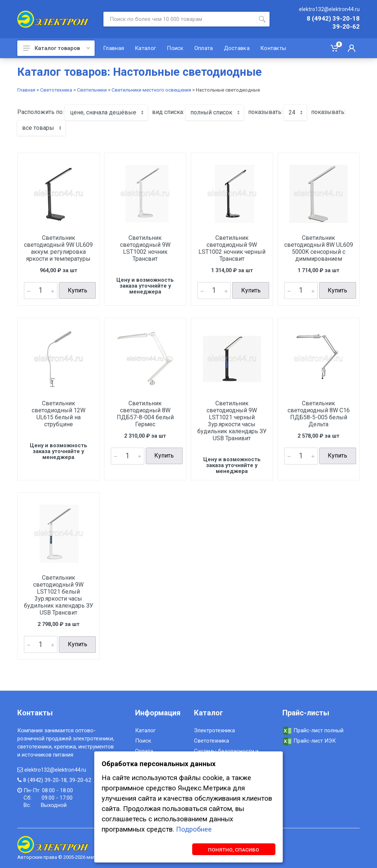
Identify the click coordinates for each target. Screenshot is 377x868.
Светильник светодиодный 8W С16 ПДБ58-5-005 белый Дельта (319, 413)
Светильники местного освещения (151, 90)
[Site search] (179, 19)
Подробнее (194, 829)
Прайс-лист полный (313, 730)
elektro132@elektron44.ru (329, 9)
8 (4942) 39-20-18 (333, 19)
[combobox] (106, 113)
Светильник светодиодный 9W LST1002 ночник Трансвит (145, 248)
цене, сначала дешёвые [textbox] (103, 112)
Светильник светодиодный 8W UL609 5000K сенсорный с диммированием (319, 248)
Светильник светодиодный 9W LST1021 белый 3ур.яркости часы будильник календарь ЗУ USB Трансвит (59, 595)
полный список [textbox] (211, 112)
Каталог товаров (57, 48)
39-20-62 (346, 27)
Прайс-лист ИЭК (309, 740)
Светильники (92, 90)
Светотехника (56, 90)
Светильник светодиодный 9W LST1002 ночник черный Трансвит (232, 248)
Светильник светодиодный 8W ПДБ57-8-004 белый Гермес (145, 413)
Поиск (143, 740)
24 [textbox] (292, 112)
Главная (26, 90)
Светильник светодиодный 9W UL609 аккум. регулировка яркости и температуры (58, 248)
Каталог (145, 730)
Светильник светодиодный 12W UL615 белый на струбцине (59, 413)
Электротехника (214, 730)
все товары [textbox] (38, 128)
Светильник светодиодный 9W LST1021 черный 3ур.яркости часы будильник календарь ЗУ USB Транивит (232, 420)
